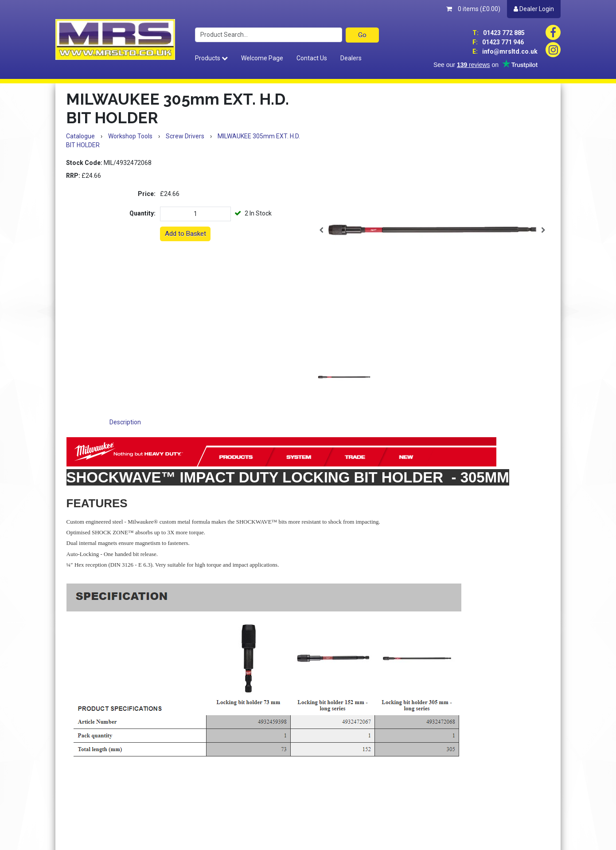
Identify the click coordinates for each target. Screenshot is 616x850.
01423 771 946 (498, 42)
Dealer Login (534, 9)
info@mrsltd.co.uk (505, 51)
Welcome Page (262, 58)
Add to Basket (185, 234)
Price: (147, 194)
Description (125, 422)
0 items (473, 9)
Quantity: (142, 213)
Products (211, 58)
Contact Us (312, 58)
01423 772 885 (499, 33)
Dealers (351, 58)
